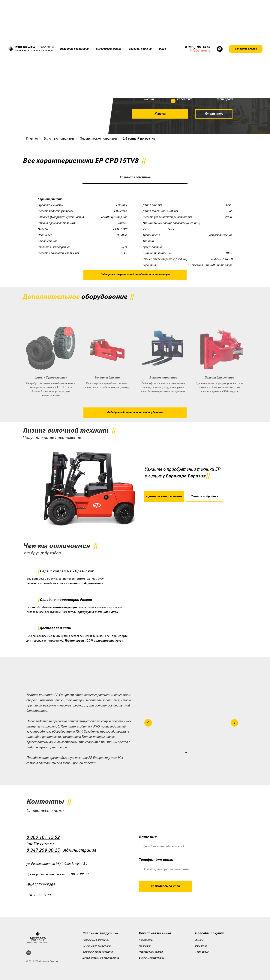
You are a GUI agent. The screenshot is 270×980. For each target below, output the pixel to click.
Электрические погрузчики (98, 139)
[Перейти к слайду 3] (193, 753)
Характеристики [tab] (135, 177)
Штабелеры (146, 940)
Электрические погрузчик (98, 952)
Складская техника (109, 49)
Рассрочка (201, 946)
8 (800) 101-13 (195, 47)
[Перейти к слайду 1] (186, 753)
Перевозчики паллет (151, 952)
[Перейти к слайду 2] (190, 753)
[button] (246, 49)
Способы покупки (140, 49)
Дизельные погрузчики (96, 940)
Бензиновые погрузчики (97, 946)
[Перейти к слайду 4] (196, 753)
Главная (32, 139)
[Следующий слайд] (234, 723)
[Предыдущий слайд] (148, 723)
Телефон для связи (156, 860)
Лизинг (199, 940)
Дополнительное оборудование (101, 958)
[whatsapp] (220, 49)
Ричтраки (145, 946)
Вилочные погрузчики (75, 49)
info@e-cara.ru (200, 51)
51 (209, 47)
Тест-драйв (202, 952)
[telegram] (29, 953)
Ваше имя (148, 837)
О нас (162, 49)
